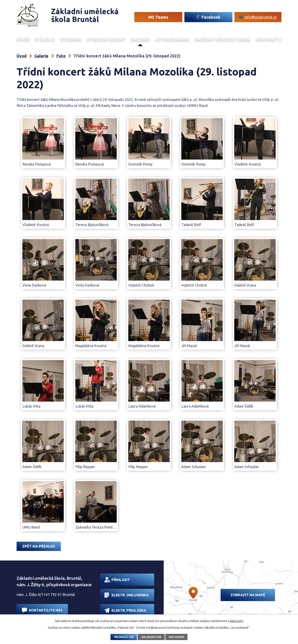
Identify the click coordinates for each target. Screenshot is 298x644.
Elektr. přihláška (125, 610)
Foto (61, 56)
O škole (45, 39)
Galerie (140, 39)
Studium (70, 39)
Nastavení (176, 637)
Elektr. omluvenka (127, 595)
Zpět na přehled (39, 546)
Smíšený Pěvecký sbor (222, 39)
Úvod (23, 39)
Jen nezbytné (151, 637)
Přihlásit (117, 580)
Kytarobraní (172, 39)
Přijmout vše (124, 637)
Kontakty (269, 39)
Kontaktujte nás (42, 610)
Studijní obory (106, 39)
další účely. (237, 621)
